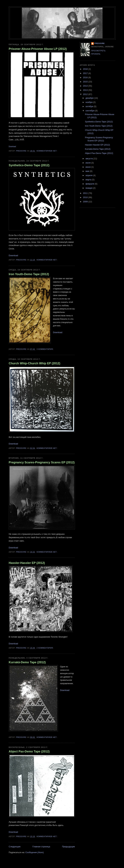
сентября (90, 111)
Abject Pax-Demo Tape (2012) (29, 751)
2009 (86, 202)
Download (12, 147)
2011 (86, 193)
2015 (86, 82)
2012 (86, 94)
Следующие (15, 847)
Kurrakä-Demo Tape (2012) (27, 662)
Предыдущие (68, 847)
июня (88, 167)
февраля (90, 184)
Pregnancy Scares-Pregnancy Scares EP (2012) (42, 462)
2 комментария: (45, 648)
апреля (89, 175)
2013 (86, 90)
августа (89, 159)
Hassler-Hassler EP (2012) (27, 563)
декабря (90, 98)
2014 (86, 86)
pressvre (100, 43)
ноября (89, 102)
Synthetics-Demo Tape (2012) (29, 165)
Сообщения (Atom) (34, 852)
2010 (86, 197)
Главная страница (41, 847)
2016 (86, 77)
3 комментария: (45, 349)
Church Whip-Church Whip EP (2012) (34, 363)
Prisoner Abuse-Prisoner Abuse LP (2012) (38, 49)
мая (88, 171)
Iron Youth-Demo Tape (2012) (29, 274)
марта (89, 180)
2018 (86, 69)
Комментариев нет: (47, 151)
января (89, 188)
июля (88, 163)
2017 (86, 73)
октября (90, 106)
